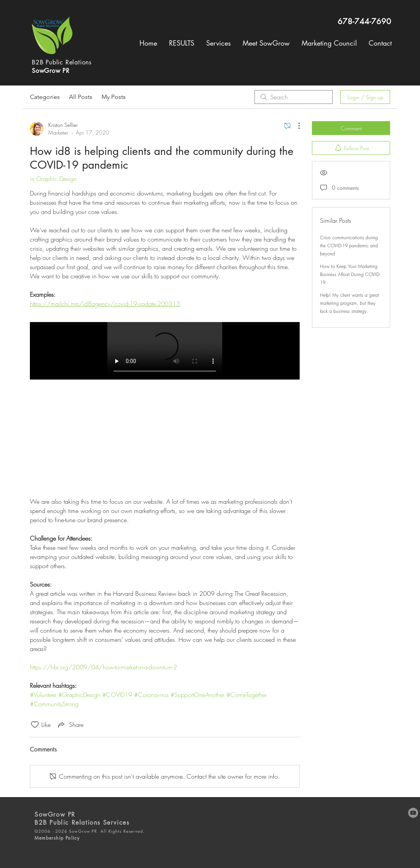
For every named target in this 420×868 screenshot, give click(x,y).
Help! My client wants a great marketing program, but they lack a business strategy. (349, 303)
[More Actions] (295, 126)
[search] (294, 97)
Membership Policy (57, 838)
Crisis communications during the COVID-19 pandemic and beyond (349, 246)
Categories (45, 97)
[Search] (383, 70)
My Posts (114, 97)
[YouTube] (413, 813)
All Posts (81, 97)
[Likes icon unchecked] (35, 725)
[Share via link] (70, 725)
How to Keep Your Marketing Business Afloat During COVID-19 (350, 274)
